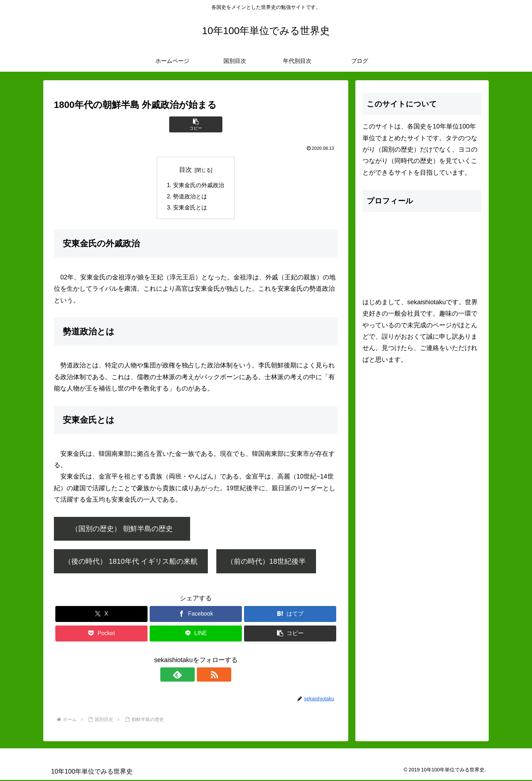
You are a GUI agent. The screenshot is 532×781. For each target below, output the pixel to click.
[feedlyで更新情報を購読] (188, 676)
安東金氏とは (190, 208)
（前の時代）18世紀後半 (266, 562)
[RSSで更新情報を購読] (204, 676)
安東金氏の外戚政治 (199, 186)
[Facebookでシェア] (196, 615)
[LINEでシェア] (196, 635)
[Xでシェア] (101, 615)
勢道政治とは (190, 197)
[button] (196, 124)
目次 (185, 170)
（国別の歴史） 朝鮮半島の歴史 (129, 530)
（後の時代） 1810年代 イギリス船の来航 (131, 562)
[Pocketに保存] (101, 635)
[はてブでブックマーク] (290, 615)
